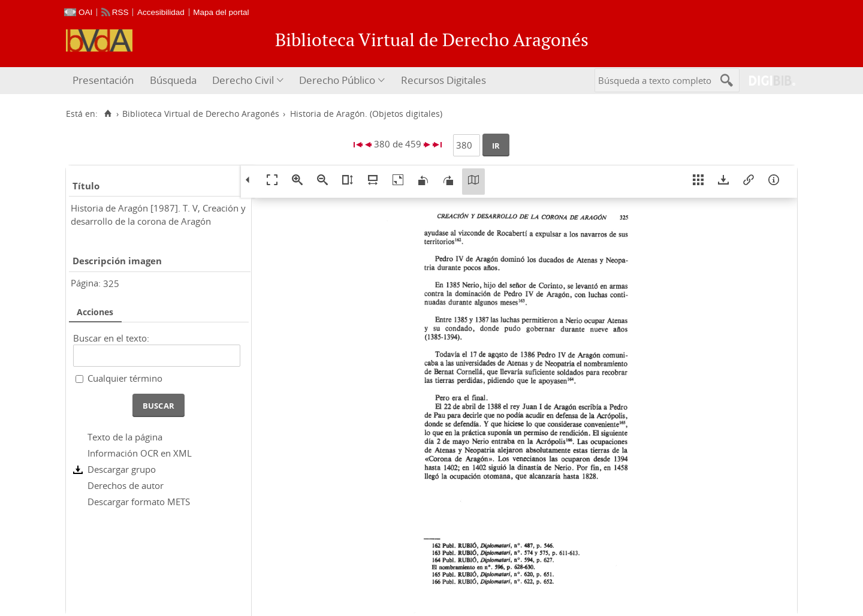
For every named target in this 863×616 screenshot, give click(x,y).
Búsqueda (173, 80)
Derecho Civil (243, 80)
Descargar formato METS (139, 502)
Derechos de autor (126, 485)
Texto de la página (125, 437)
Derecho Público (337, 80)
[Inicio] (108, 114)
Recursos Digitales (443, 80)
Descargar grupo (122, 469)
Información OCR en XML (140, 453)
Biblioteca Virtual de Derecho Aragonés (201, 114)
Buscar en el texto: (111, 338)
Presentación (103, 80)
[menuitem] (105, 81)
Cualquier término (125, 378)
